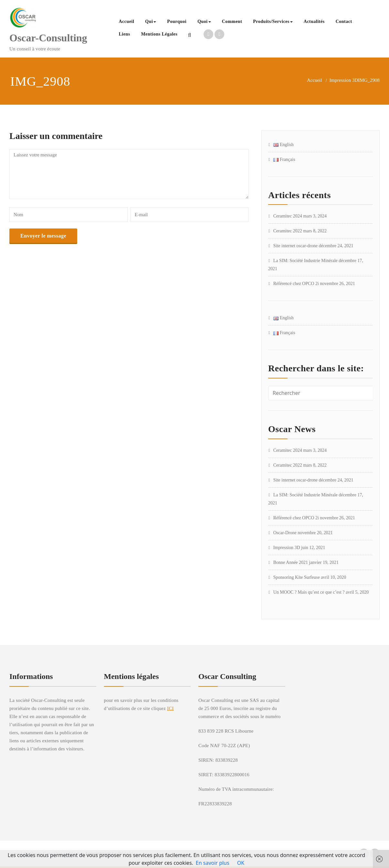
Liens (124, 34)
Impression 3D (344, 80)
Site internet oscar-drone (295, 246)
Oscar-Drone (285, 533)
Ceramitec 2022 (288, 231)
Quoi (204, 21)
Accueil (126, 21)
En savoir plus (213, 863)
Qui (151, 21)
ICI (170, 708)
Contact (344, 21)
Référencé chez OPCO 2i (296, 284)
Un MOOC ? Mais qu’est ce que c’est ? (309, 592)
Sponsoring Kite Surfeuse (297, 577)
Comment (232, 21)
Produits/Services (273, 21)
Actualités (314, 21)
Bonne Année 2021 (291, 562)
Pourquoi (177, 21)
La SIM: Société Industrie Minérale (305, 261)
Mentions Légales (159, 34)
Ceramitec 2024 (288, 216)
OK (241, 863)
